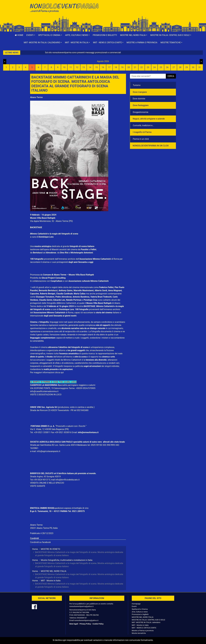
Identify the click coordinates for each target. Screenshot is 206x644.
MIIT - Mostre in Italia (140, 625)
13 (84, 67)
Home (19, 35)
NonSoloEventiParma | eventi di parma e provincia (66, 8)
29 (187, 67)
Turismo (137, 85)
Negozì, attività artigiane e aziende (149, 119)
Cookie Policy (98, 624)
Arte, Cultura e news (140, 612)
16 (103, 67)
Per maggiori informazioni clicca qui (47, 372)
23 (148, 67)
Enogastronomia (141, 112)
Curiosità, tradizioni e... (143, 125)
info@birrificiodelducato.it (68, 480)
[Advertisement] (140, 11)
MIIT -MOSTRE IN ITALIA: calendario (146, 622)
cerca (171, 76)
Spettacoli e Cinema (140, 609)
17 (109, 67)
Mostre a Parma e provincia (142, 43)
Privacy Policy (85, 624)
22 (141, 67)
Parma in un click (141, 139)
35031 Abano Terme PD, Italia (44, 528)
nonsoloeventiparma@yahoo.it (81, 606)
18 (116, 67)
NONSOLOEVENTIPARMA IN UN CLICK (151, 146)
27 (174, 67)
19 (122, 67)
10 (64, 67)
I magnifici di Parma (142, 132)
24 (154, 67)
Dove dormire (139, 99)
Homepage (136, 604)
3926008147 (82, 618)
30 (193, 67)
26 (167, 67)
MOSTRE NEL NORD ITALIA (143, 617)
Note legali (74, 624)
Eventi (134, 606)
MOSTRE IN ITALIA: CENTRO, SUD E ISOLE (148, 620)
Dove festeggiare (141, 105)
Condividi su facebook (40, 542)
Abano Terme (36, 97)
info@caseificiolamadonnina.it (44, 391)
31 (200, 67)
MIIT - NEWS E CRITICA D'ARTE (144, 628)
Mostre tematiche (139, 633)
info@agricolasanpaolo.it (48, 451)
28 (180, 67)
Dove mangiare (140, 92)
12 (77, 67)
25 (161, 67)
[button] (31, 35)
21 (135, 67)
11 (71, 67)
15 (96, 67)
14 (90, 67)
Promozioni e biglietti (105, 35)
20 (129, 67)
